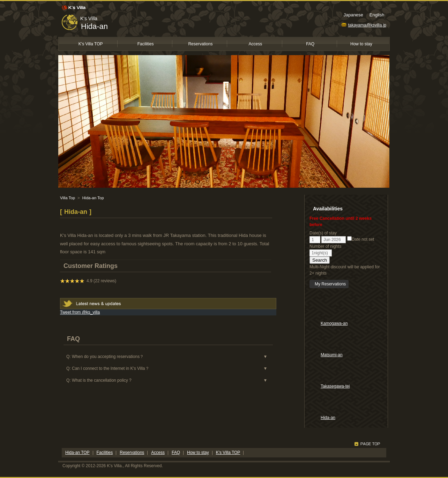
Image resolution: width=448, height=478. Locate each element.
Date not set (361, 239)
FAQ (310, 44)
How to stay (361, 44)
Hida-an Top (93, 198)
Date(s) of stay (323, 233)
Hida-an (94, 26)
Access (255, 44)
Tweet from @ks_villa (80, 312)
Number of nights (325, 246)
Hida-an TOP (77, 453)
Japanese (353, 15)
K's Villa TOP (91, 44)
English (377, 15)
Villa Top (68, 198)
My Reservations (330, 284)
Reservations (200, 44)
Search (320, 260)
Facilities (146, 44)
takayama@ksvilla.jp (364, 25)
